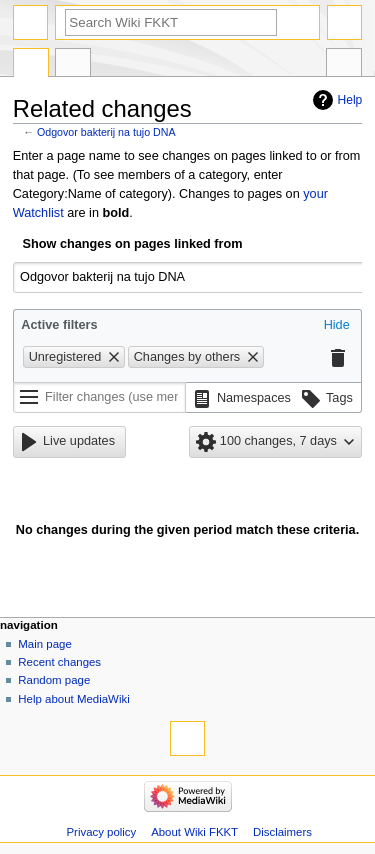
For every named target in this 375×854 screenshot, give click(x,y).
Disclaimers (282, 832)
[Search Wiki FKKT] (171, 22)
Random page (54, 680)
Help (350, 100)
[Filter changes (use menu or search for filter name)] (99, 398)
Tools (344, 65)
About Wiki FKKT (194, 832)
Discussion (73, 65)
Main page (45, 644)
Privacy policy (101, 832)
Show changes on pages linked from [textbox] (133, 244)
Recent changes (59, 662)
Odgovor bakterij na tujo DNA (106, 132)
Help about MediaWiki (73, 699)
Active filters (59, 325)
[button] (337, 326)
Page (31, 65)
